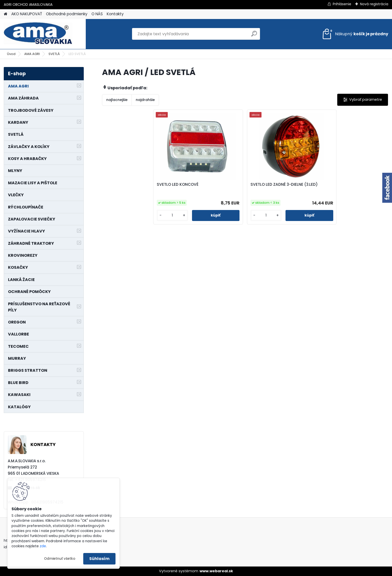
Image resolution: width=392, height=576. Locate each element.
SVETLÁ (54, 54)
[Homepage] (5, 14)
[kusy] (190, 215)
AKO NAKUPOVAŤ (27, 14)
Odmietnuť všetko (60, 559)
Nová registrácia (374, 4)
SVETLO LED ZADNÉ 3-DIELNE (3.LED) (277, 187)
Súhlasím (99, 559)
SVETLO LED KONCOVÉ (200, 184)
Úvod (11, 54)
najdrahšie (145, 100)
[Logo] (38, 34)
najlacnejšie (117, 100)
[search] (254, 36)
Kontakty (115, 14)
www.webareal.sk (216, 571)
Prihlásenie (342, 4)
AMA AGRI (32, 54)
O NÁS (97, 14)
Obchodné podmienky (67, 14)
